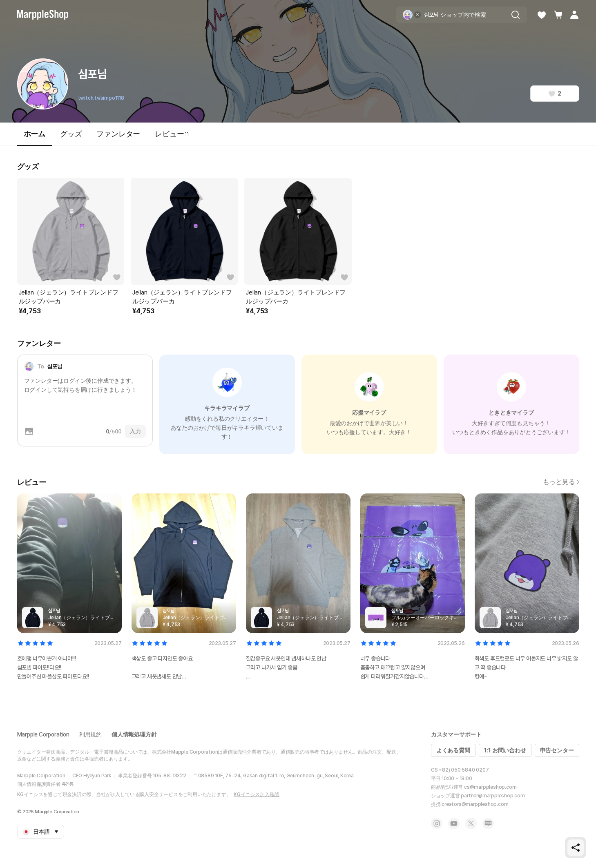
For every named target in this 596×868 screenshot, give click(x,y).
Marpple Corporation (43, 734)
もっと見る (561, 482)
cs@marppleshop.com (490, 787)
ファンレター (118, 134)
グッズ (71, 134)
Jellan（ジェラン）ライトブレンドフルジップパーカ (69, 297)
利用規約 (90, 734)
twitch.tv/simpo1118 (101, 98)
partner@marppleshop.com (493, 796)
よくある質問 (453, 750)
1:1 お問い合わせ (505, 750)
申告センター (557, 750)
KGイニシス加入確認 (256, 794)
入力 (135, 431)
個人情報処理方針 (134, 734)
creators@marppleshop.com (475, 804)
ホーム (35, 137)
